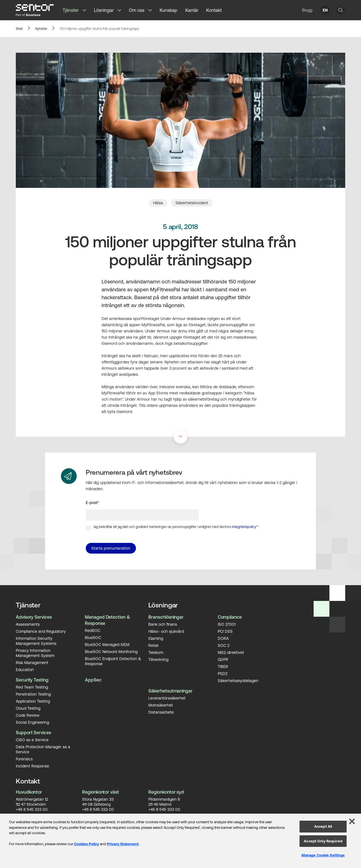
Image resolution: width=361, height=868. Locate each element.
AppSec (93, 680)
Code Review (28, 715)
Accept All (323, 826)
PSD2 (223, 673)
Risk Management (32, 662)
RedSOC (93, 630)
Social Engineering (32, 722)
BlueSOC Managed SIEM (107, 644)
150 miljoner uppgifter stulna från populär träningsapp (99, 29)
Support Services (33, 732)
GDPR (223, 659)
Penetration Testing (33, 694)
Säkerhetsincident (192, 203)
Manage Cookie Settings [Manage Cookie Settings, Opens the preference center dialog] (323, 855)
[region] (180, 841)
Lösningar (104, 10)
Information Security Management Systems (36, 641)
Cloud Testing (28, 708)
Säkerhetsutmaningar (170, 691)
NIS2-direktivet (231, 652)
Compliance (230, 617)
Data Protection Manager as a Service (43, 749)
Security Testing (32, 680)
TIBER (223, 666)
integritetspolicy (244, 527)
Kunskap (169, 10)
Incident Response (32, 766)
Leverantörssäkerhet (167, 698)
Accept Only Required (323, 841)
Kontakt (214, 10)
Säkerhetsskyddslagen (238, 680)
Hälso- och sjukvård (166, 631)
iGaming (156, 638)
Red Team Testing (32, 687)
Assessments (28, 624)
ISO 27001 (227, 624)
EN (325, 10)
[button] (86, 10)
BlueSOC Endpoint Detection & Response (113, 661)
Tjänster (71, 10)
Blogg (307, 10)
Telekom (156, 652)
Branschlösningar (166, 617)
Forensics (24, 759)
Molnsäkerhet (161, 705)
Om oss (137, 10)
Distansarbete (161, 712)
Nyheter (41, 29)
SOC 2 (224, 645)
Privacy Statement (123, 844)
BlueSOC (93, 637)
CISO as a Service (32, 740)
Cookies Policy (86, 844)
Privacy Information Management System (35, 653)
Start (19, 29)
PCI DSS (225, 631)
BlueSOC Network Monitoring (111, 651)
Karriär (192, 10)
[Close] (352, 822)
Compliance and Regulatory (41, 631)
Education (25, 669)
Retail (153, 645)
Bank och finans (163, 624)
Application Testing (33, 701)
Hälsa (158, 203)
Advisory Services (34, 617)
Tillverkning (158, 659)
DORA (223, 638)
